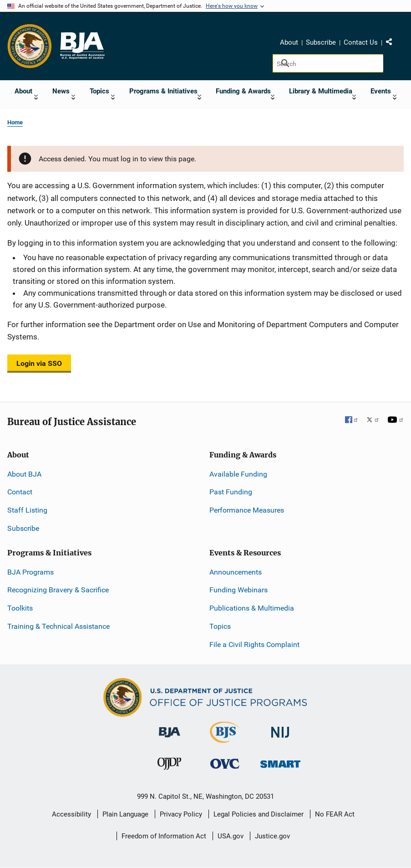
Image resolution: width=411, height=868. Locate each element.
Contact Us (361, 42)
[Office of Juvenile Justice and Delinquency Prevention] (169, 766)
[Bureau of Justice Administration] (170, 728)
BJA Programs (30, 572)
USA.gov (231, 836)
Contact (20, 492)
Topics (220, 626)
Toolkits (20, 608)
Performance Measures (247, 510)
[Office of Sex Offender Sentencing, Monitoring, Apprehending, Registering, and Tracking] (280, 762)
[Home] (82, 46)
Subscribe (321, 42)
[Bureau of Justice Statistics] (225, 739)
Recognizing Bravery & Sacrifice (58, 590)
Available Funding (238, 474)
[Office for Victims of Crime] (225, 763)
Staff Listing (27, 510)
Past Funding (231, 492)
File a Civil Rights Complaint (254, 645)
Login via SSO (39, 363)
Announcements (236, 572)
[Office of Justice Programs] (30, 46)
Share (392, 44)
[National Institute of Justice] (280, 728)
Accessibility (71, 814)
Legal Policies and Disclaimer (259, 814)
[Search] (328, 63)
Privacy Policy (181, 814)
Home (15, 122)
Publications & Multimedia (252, 608)
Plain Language (125, 814)
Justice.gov (272, 836)
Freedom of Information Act (164, 836)
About (289, 42)
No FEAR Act (335, 814)
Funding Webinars (238, 590)
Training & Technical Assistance (58, 626)
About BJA (24, 474)
